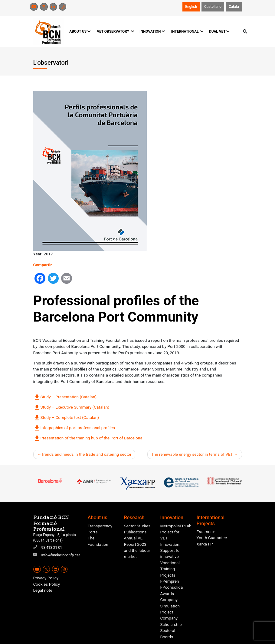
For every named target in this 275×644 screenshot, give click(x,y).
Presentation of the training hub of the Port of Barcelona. (88, 438)
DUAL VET (219, 31)
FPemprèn (170, 581)
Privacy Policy (46, 578)
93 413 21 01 (52, 548)
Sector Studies (137, 526)
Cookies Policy (47, 584)
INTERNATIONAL (187, 31)
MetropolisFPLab (176, 526)
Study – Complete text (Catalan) (66, 418)
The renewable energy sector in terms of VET (192, 454)
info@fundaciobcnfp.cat (61, 555)
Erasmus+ (206, 532)
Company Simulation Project (170, 606)
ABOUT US (80, 31)
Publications (135, 532)
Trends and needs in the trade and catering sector (86, 454)
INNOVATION (152, 31)
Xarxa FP (205, 544)
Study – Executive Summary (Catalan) (71, 407)
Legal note (43, 590)
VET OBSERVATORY (115, 31)
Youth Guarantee (212, 538)
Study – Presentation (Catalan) (65, 397)
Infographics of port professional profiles (74, 428)
